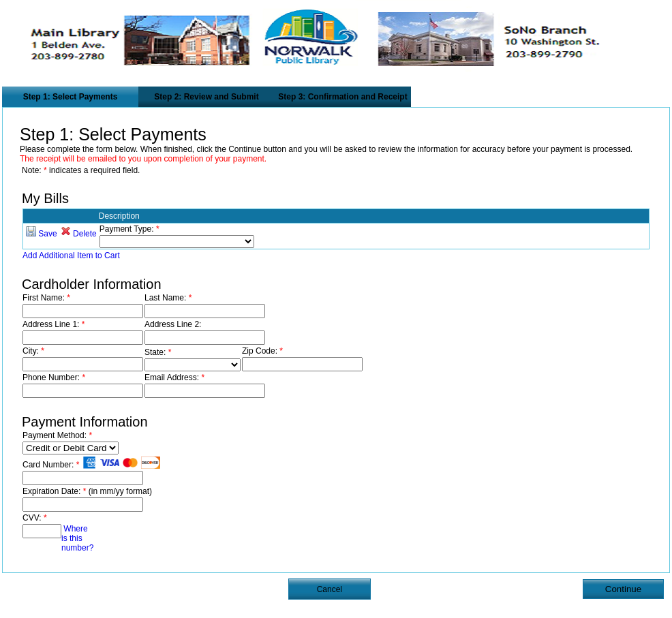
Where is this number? (77, 538)
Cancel (330, 589)
